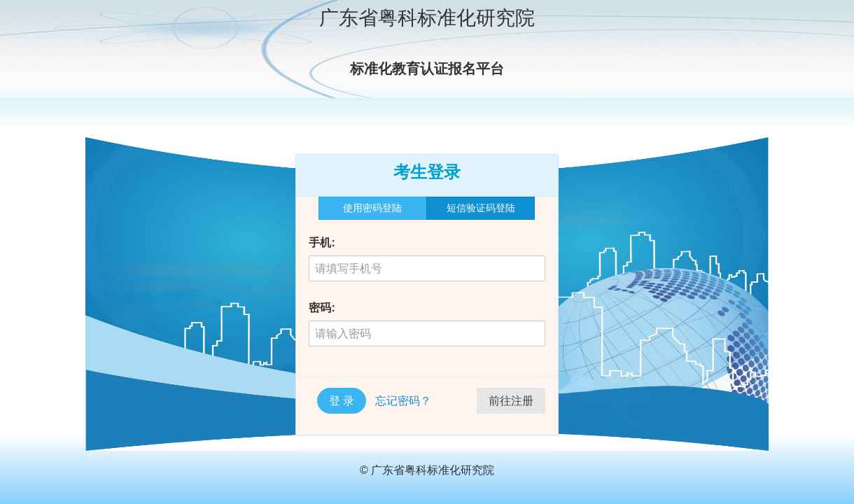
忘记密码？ (403, 401)
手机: (322, 243)
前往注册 (511, 401)
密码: (322, 308)
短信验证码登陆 (481, 208)
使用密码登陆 (372, 208)
